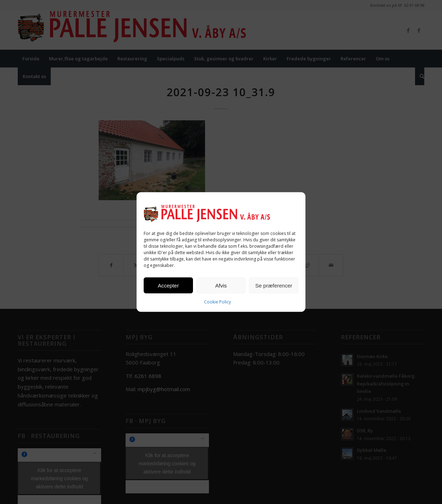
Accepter (168, 285)
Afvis (221, 285)
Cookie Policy (217, 302)
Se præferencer (274, 285)
